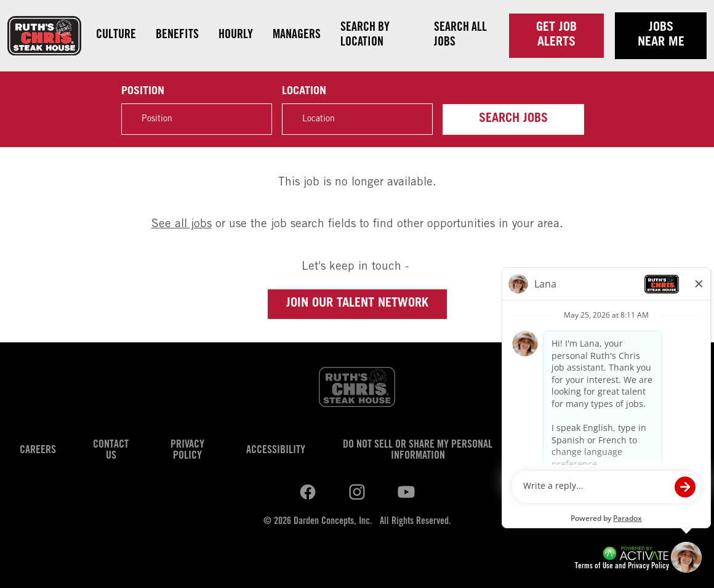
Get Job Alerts (556, 36)
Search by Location (365, 36)
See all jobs (182, 224)
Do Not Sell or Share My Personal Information (418, 451)
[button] (417, 119)
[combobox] (357, 119)
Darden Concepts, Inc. (333, 522)
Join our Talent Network (357, 304)
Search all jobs (460, 36)
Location (304, 92)
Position (143, 92)
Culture (116, 36)
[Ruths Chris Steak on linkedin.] (308, 493)
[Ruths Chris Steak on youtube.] (357, 493)
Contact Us (111, 451)
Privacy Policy (187, 451)
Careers (38, 451)
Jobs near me (661, 36)
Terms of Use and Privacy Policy (622, 567)
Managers (297, 36)
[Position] (197, 119)
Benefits (177, 36)
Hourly (236, 36)
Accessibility (276, 451)
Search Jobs (513, 119)
